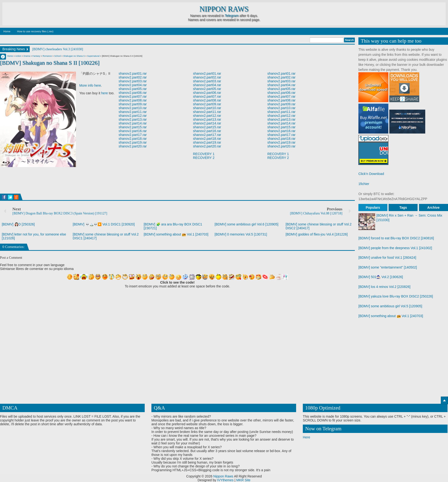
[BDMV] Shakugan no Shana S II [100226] (50, 63)
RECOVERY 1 (204, 154)
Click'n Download (371, 174)
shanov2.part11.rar (133, 112)
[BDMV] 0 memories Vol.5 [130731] (241, 234)
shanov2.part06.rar (133, 93)
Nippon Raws (224, 9)
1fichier (364, 184)
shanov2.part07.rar (133, 96)
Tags (403, 207)
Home (7, 31)
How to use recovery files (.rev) (35, 31)
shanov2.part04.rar (133, 85)
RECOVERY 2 (204, 158)
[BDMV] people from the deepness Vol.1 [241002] (395, 248)
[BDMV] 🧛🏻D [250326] (18, 224)
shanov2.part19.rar (133, 142)
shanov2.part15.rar (133, 127)
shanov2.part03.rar (133, 81)
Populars (373, 207)
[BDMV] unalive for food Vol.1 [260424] (387, 258)
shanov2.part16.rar (133, 131)
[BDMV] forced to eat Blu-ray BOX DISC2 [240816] (396, 238)
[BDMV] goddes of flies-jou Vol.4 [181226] (317, 234)
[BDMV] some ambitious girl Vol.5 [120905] (390, 306)
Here (306, 437)
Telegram (232, 16)
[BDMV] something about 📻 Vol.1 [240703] (176, 234)
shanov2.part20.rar (133, 146)
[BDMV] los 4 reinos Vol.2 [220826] (384, 287)
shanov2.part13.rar (133, 119)
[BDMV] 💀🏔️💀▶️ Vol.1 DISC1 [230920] (104, 224)
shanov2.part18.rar (133, 139)
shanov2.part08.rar (133, 100)
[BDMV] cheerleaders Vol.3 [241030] (58, 49)
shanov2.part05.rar (133, 89)
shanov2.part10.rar (133, 108)
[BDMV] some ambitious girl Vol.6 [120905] (247, 224)
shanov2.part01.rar (133, 73)
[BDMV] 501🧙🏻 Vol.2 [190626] (381, 277)
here (104, 93)
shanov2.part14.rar (133, 123)
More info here (90, 85)
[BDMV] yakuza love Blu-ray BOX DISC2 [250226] (396, 296)
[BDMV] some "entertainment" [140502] (388, 267)
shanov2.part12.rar (133, 116)
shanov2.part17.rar (133, 135)
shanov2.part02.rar (133, 77)
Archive (434, 207)
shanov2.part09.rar (133, 104)
